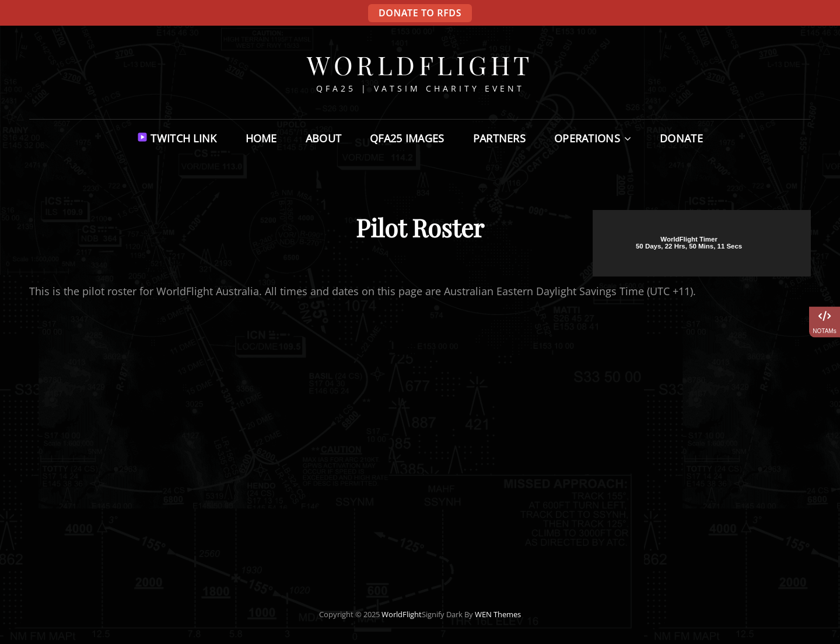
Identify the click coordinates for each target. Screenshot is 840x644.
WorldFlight (420, 64)
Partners (499, 138)
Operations (587, 138)
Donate (681, 138)
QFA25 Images (407, 138)
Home (261, 138)
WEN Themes (498, 614)
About (323, 138)
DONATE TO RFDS (420, 13)
